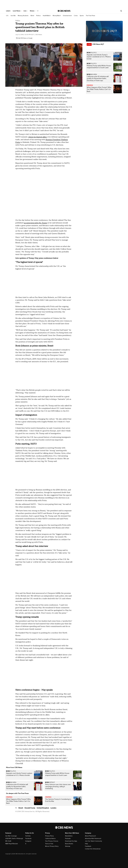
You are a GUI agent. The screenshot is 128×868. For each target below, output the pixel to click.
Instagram (28, 841)
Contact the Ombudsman (93, 849)
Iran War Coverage (11, 836)
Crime (76, 16)
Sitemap (68, 846)
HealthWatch (47, 16)
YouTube (28, 836)
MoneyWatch (57, 16)
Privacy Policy (49, 836)
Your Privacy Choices (52, 841)
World (32, 16)
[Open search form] (121, 11)
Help (86, 844)
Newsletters (69, 836)
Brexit (21, 808)
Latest (9, 11)
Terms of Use (49, 844)
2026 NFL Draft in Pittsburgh (14, 838)
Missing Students (23, 16)
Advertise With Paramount (93, 838)
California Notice (50, 838)
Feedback (88, 846)
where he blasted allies (38, 137)
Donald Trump (30, 808)
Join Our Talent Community (93, 841)
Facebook (28, 838)
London (53, 808)
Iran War (13, 16)
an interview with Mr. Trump (36, 223)
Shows (33, 11)
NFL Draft (8, 841)
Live (26, 11)
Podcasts (68, 838)
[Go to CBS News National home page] (64, 11)
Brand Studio (69, 844)
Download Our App (71, 841)
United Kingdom (43, 808)
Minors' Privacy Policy (52, 846)
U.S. (7, 16)
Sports (82, 16)
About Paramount (90, 836)
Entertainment (67, 16)
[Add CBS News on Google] (24, 38)
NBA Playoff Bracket (12, 844)
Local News (17, 11)
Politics (38, 16)
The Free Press (90, 16)
